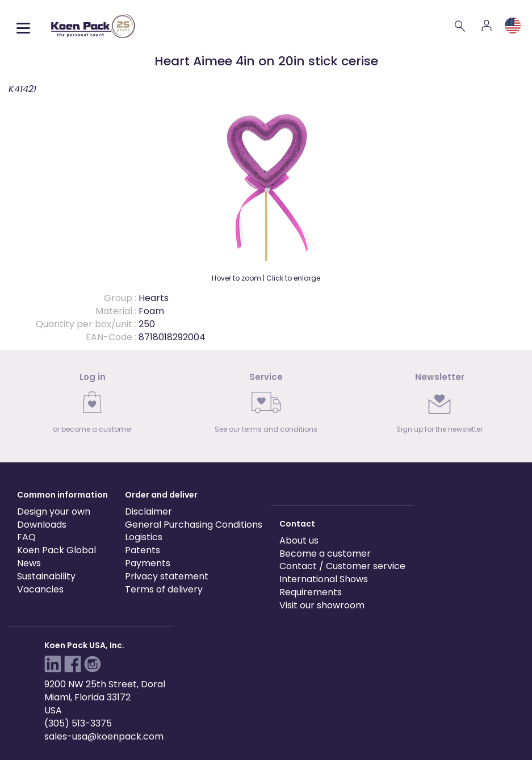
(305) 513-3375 (78, 723)
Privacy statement (167, 576)
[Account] (487, 26)
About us (299, 540)
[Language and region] (513, 26)
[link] (93, 406)
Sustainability (46, 576)
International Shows (324, 579)
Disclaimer (148, 511)
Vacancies (40, 589)
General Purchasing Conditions (194, 525)
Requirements (311, 592)
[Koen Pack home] (93, 26)
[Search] (460, 26)
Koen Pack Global (56, 550)
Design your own (54, 511)
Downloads (42, 525)
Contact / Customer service (342, 566)
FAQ (26, 537)
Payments (148, 563)
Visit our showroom (322, 605)
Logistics (144, 537)
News (29, 563)
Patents (143, 550)
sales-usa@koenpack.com (104, 736)
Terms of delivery (164, 589)
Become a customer (325, 554)
